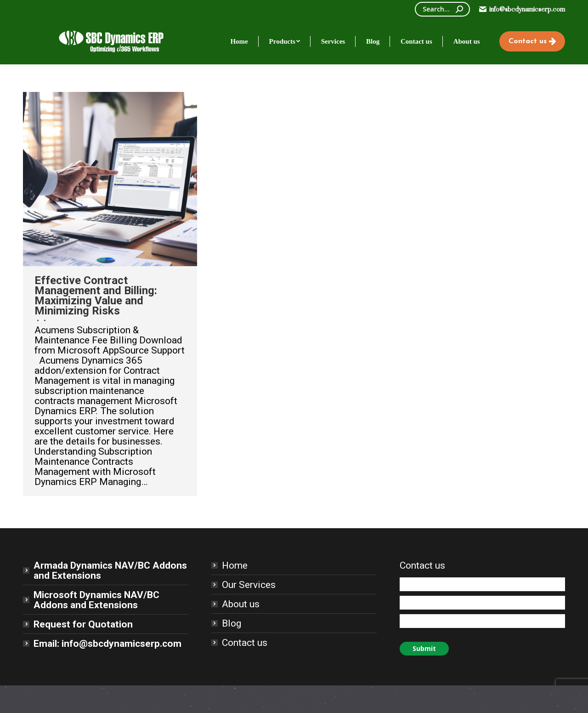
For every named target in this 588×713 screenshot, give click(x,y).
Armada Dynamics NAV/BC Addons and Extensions (110, 570)
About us (241, 604)
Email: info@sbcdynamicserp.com (107, 644)
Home (235, 565)
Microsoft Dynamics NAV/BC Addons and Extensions (96, 600)
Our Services (249, 585)
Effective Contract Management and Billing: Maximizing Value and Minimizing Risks (96, 296)
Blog (232, 623)
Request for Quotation (83, 624)
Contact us (245, 643)
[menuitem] (239, 41)
